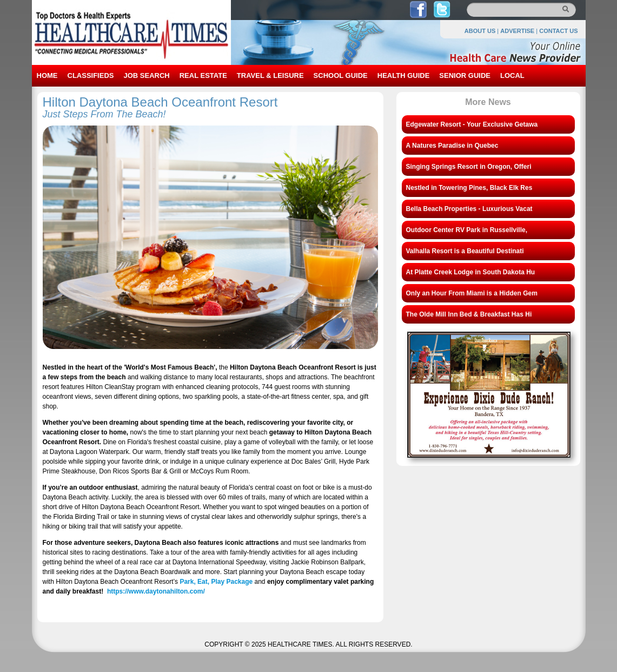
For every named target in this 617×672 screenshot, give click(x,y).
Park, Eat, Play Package (216, 582)
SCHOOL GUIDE (341, 75)
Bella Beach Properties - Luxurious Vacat (469, 209)
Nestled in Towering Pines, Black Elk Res (469, 188)
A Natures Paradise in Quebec (452, 146)
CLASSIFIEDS (91, 75)
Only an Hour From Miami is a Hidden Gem (472, 293)
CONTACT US (558, 31)
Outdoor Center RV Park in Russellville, (467, 230)
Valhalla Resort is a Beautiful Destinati (465, 251)
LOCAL (512, 75)
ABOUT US (480, 31)
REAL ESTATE (203, 75)
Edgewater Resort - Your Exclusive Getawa (472, 124)
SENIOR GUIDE (465, 75)
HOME (47, 75)
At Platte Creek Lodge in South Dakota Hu (471, 272)
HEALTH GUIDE (404, 75)
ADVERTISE (517, 31)
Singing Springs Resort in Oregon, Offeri (469, 167)
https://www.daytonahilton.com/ (156, 591)
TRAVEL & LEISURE (270, 75)
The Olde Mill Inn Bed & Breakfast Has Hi (469, 314)
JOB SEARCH (146, 75)
